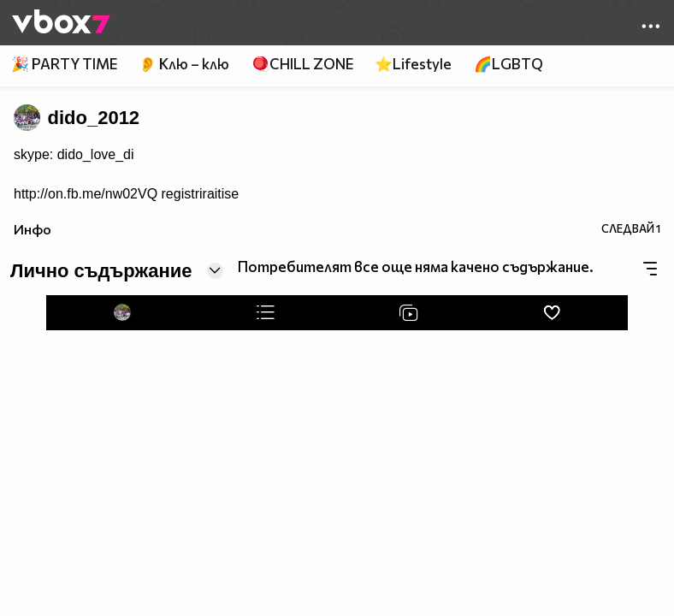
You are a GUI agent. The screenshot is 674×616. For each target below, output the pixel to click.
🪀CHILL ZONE (302, 64)
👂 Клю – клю (184, 64)
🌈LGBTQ (508, 64)
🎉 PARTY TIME (64, 64)
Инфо (33, 229)
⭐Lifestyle (413, 64)
